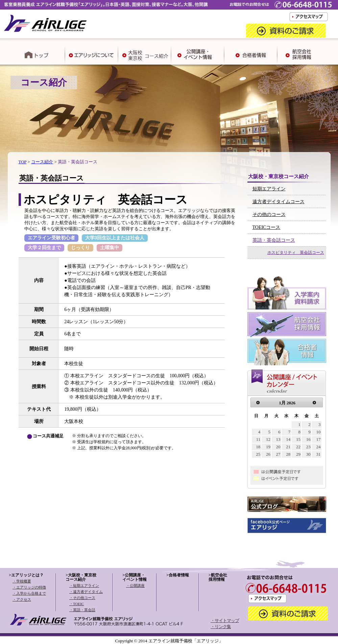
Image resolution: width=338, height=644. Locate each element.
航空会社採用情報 (218, 577)
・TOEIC (77, 604)
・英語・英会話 (82, 610)
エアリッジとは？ (27, 575)
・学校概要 (22, 581)
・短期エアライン (84, 586)
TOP (23, 162)
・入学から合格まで (29, 593)
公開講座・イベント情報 (135, 577)
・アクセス (22, 599)
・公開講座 (135, 586)
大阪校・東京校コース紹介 (81, 577)
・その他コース (82, 598)
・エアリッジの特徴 (29, 587)
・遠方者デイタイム (86, 592)
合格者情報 (179, 575)
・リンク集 (221, 627)
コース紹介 (42, 162)
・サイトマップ (225, 621)
